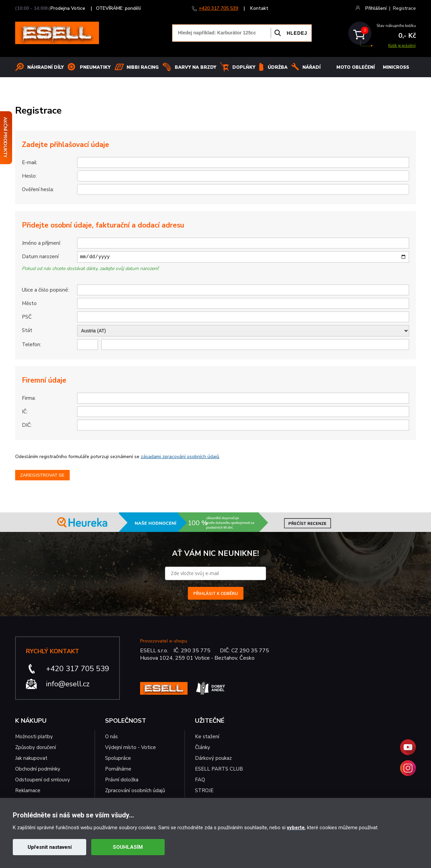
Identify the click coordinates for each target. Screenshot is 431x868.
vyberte (296, 828)
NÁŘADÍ (311, 67)
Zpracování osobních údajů (135, 791)
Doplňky (244, 67)
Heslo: (29, 176)
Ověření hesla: (38, 189)
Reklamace (28, 791)
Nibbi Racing (143, 67)
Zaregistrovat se (42, 476)
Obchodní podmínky (38, 770)
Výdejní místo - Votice (130, 748)
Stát (27, 331)
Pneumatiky (95, 67)
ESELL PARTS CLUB (219, 770)
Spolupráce (118, 759)
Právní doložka (122, 781)
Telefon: (31, 346)
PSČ (27, 318)
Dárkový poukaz (213, 759)
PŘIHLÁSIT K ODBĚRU (216, 594)
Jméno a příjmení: (41, 243)
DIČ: (27, 426)
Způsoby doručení (36, 748)
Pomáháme (118, 770)
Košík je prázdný (402, 46)
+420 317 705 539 (218, 8)
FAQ (200, 781)
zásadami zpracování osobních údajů (180, 458)
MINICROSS (396, 67)
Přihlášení (376, 8)
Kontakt (259, 8)
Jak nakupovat (31, 759)
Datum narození (40, 257)
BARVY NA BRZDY (195, 67)
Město (29, 304)
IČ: (25, 413)
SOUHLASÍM (128, 847)
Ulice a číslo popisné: (45, 291)
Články (203, 748)
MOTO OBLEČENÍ (356, 67)
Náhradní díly (45, 67)
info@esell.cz (68, 685)
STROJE (204, 791)
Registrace (404, 8)
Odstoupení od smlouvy (43, 781)
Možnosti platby (34, 738)
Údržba (278, 67)
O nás (111, 738)
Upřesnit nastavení (50, 847)
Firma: (29, 399)
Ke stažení (207, 738)
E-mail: (30, 162)
